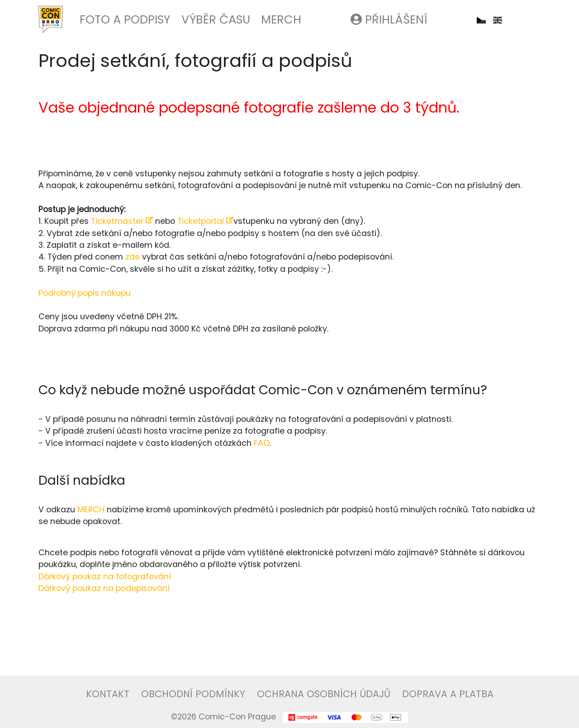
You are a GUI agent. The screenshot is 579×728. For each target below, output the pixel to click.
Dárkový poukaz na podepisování (104, 588)
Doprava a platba (448, 694)
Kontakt (108, 694)
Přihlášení (389, 19)
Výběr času (216, 19)
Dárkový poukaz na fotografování (105, 577)
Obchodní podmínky (193, 694)
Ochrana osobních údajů (324, 694)
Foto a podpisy (125, 19)
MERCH (91, 510)
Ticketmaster (122, 221)
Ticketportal (205, 221)
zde (133, 257)
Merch (281, 19)
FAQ (262, 443)
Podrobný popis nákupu (85, 293)
